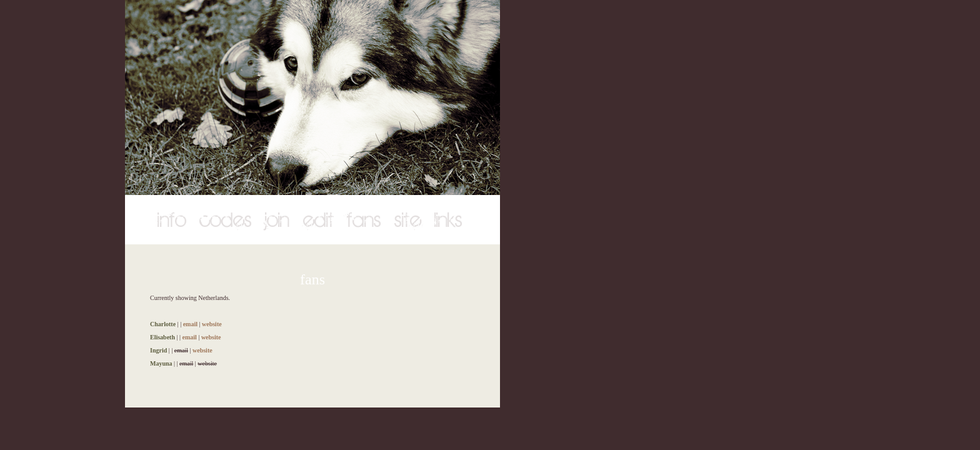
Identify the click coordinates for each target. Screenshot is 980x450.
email (190, 324)
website (212, 324)
